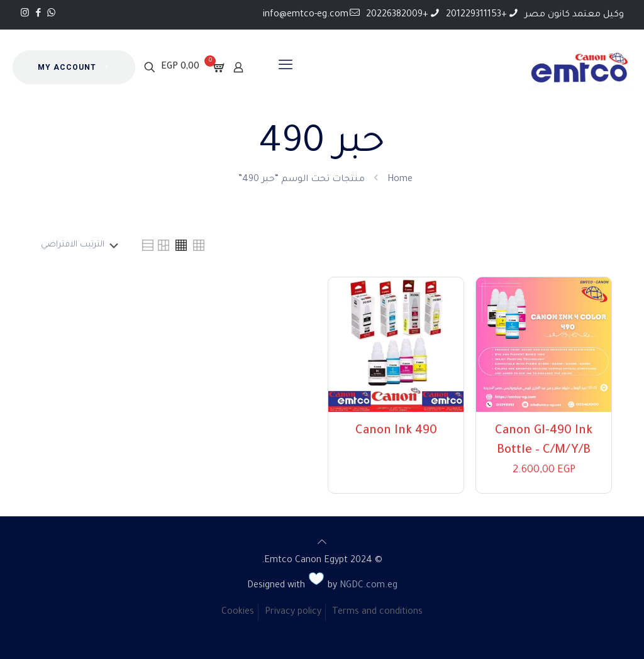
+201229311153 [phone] (476, 15)
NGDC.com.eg (369, 586)
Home (400, 180)
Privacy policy (293, 612)
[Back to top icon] (322, 544)
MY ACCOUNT (74, 67)
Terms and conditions (377, 612)
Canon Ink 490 (396, 431)
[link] (199, 245)
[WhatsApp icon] (51, 14)
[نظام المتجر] (78, 245)
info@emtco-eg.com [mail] (306, 15)
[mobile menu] (286, 67)
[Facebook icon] (38, 14)
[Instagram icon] (25, 14)
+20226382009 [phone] (397, 15)
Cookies (238, 612)
